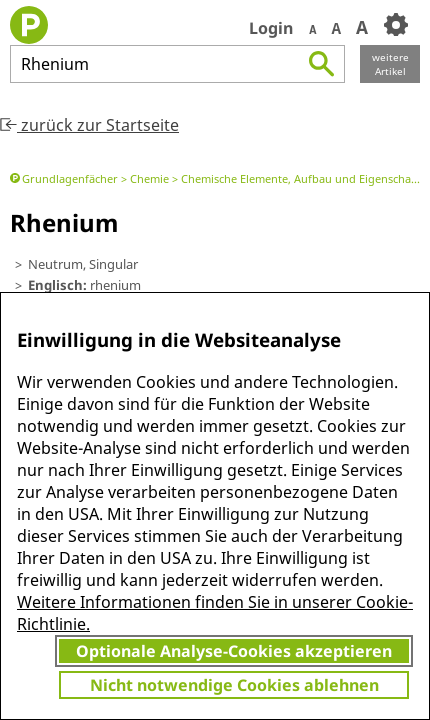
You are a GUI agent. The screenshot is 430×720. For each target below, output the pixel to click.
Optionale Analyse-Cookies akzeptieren (234, 651)
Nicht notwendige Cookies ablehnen (234, 685)
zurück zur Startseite (89, 125)
